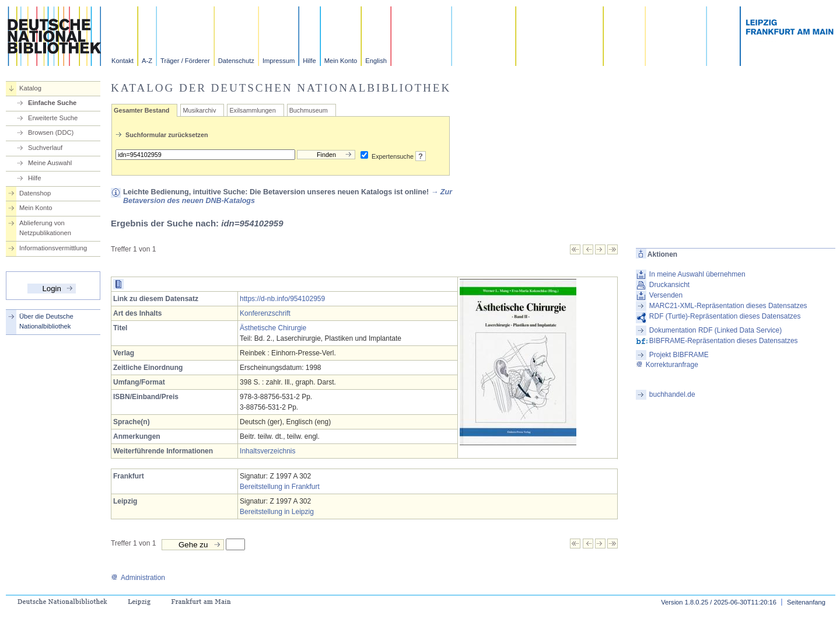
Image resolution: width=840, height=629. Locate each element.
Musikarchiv (199, 110)
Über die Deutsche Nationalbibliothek (46, 321)
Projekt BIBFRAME (679, 355)
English (376, 61)
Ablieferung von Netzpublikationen (45, 228)
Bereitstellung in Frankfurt (280, 487)
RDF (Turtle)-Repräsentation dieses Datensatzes (725, 316)
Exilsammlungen (252, 110)
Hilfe (309, 61)
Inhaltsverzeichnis (267, 451)
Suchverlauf (45, 148)
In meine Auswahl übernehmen (697, 274)
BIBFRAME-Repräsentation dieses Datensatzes (724, 341)
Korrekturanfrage (667, 365)
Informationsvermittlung (53, 248)
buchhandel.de (672, 394)
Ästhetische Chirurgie (273, 328)
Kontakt (123, 61)
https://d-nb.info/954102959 (282, 299)
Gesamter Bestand (141, 110)
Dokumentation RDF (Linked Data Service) (715, 330)
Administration (138, 578)
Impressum (279, 61)
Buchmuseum (309, 110)
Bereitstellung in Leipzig (277, 512)
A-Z (147, 61)
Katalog (30, 88)
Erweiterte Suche (53, 118)
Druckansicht (669, 285)
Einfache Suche (52, 103)
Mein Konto (341, 61)
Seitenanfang (806, 602)
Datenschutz (236, 61)
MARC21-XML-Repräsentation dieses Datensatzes (728, 306)
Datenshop (35, 193)
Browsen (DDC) (51, 132)
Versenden (666, 295)
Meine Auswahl (50, 163)
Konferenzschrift (265, 313)
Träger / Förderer (185, 61)
